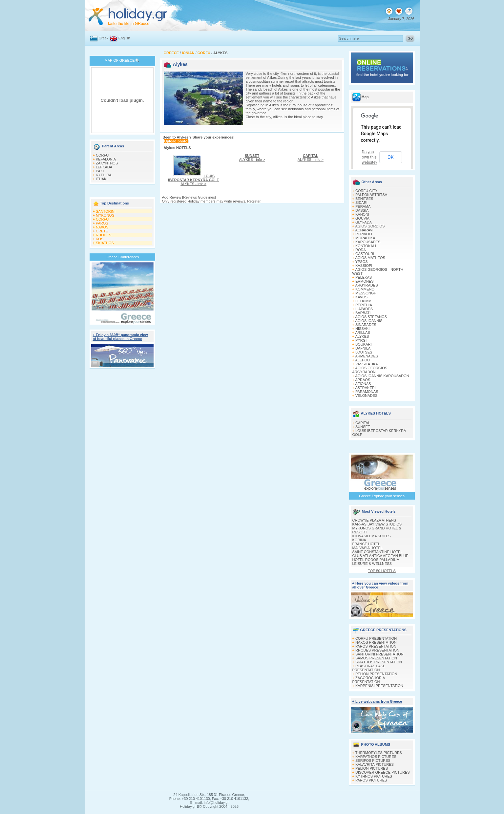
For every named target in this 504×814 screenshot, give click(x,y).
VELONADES (366, 396)
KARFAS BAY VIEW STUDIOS (377, 524)
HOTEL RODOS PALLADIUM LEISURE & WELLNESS (376, 562)
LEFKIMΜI (364, 301)
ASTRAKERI (365, 388)
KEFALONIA (106, 159)
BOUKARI (364, 344)
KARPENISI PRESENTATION (379, 686)
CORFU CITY (366, 191)
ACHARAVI (364, 230)
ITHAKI (102, 179)
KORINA (359, 540)
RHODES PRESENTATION (377, 650)
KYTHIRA (104, 175)
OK (390, 157)
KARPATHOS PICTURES (376, 757)
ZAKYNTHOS (107, 163)
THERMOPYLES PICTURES (379, 753)
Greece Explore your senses (382, 496)
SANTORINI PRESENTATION (379, 654)
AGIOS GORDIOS (370, 226)
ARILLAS (362, 332)
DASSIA (362, 210)
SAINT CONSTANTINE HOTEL (378, 552)
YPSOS (362, 262)
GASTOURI (365, 254)
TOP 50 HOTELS (382, 571)
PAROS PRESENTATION (376, 646)
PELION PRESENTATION (376, 674)
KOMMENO (365, 289)
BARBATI (363, 313)
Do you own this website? (370, 157)
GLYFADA (364, 222)
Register (254, 201)
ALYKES (362, 336)
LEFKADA (104, 167)
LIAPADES (364, 309)
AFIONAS (363, 384)
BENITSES (364, 199)
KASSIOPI (364, 266)
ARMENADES (367, 356)
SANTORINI (106, 211)
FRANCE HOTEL (366, 544)
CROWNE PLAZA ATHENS (374, 520)
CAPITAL (363, 423)
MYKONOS (105, 215)
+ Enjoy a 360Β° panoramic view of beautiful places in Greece (120, 337)
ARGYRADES (366, 285)
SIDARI (361, 203)
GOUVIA (362, 218)
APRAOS (363, 380)
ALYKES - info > (193, 180)
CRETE (102, 231)
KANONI (362, 214)
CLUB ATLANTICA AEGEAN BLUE (380, 556)
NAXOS (102, 227)
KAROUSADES (368, 242)
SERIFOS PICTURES (373, 760)
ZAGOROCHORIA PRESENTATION (369, 680)
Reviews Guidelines (199, 197)
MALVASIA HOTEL (368, 548)
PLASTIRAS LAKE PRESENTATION (369, 668)
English (124, 38)
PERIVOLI (364, 234)
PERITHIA (364, 305)
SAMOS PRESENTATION (376, 658)
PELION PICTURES (372, 768)
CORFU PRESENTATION (376, 638)
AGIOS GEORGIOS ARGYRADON (370, 370)
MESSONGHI (366, 293)
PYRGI (361, 340)
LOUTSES (364, 352)
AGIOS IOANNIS (369, 321)
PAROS (102, 223)
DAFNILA (363, 348)
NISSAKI (362, 329)
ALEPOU (362, 360)
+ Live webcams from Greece (377, 701)
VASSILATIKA (367, 364)
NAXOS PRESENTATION (376, 642)
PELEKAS (364, 277)
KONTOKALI (366, 246)
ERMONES (365, 281)
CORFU (102, 155)
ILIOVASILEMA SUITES (372, 536)
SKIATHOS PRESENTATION (379, 662)
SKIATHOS (105, 243)
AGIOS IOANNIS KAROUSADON (382, 376)
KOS (100, 239)
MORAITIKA (365, 238)
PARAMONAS (367, 392)
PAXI (100, 171)
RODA (361, 250)
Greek (104, 38)
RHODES (104, 235)
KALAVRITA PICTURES (375, 764)
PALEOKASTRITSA (371, 195)
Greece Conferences (122, 257)
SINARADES (366, 325)
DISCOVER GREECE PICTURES (383, 772)
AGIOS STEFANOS (371, 317)
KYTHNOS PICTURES (374, 776)
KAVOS (361, 297)
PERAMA (363, 206)
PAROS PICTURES (371, 780)
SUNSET (363, 427)
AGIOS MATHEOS (370, 258)
